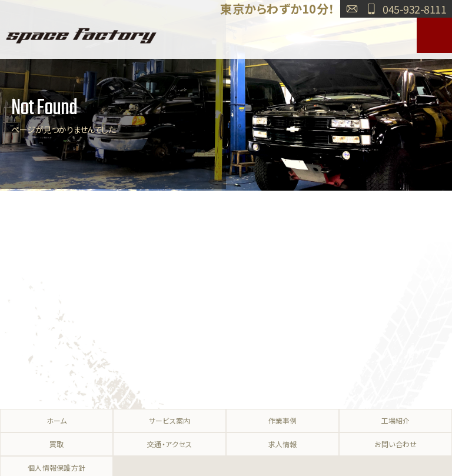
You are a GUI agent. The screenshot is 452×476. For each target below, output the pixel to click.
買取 (57, 444)
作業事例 (283, 420)
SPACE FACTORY (81, 35)
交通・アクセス (169, 444)
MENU (434, 35)
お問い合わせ (352, 9)
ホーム (57, 420)
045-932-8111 (414, 9)
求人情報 (283, 444)
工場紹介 (396, 420)
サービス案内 (170, 420)
